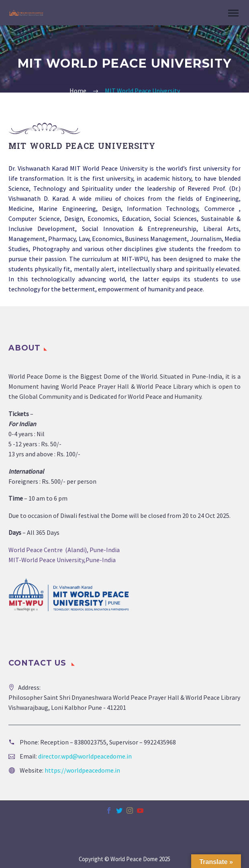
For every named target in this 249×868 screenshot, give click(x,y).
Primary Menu (233, 13)
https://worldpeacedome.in (82, 770)
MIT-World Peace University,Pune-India (62, 560)
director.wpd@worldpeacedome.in (85, 756)
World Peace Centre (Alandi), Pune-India (64, 550)
